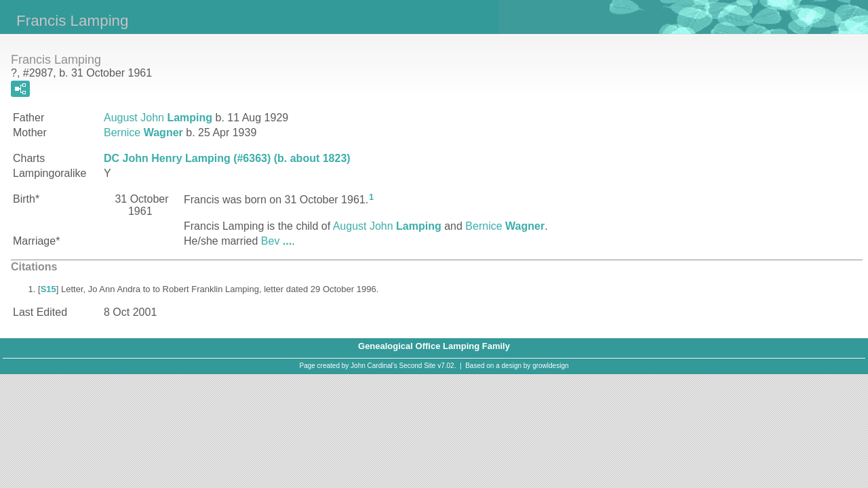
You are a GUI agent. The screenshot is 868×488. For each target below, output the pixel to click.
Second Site (418, 366)
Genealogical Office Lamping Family (434, 346)
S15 (48, 289)
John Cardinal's (374, 366)
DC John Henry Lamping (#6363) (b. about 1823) (227, 158)
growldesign (550, 366)
